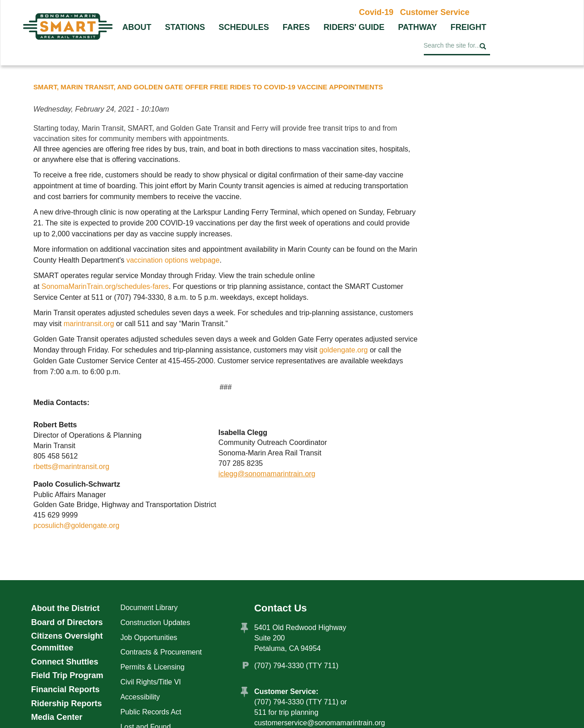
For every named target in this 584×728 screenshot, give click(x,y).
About (137, 27)
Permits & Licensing (152, 667)
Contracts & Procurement (161, 652)
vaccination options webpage (173, 260)
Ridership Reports (67, 704)
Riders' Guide (354, 27)
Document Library (149, 608)
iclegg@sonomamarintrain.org (267, 474)
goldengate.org (344, 350)
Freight (469, 27)
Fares (296, 27)
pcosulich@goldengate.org (77, 525)
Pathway (417, 27)
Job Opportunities (149, 638)
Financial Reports (66, 689)
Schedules (244, 27)
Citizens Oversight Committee (67, 642)
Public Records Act (151, 712)
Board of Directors (67, 622)
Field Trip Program (67, 675)
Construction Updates (155, 623)
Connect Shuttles (65, 662)
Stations (185, 27)
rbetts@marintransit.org (71, 467)
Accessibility (140, 697)
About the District (66, 608)
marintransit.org (90, 324)
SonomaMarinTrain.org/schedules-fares (105, 286)
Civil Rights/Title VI (151, 682)
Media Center (57, 717)
